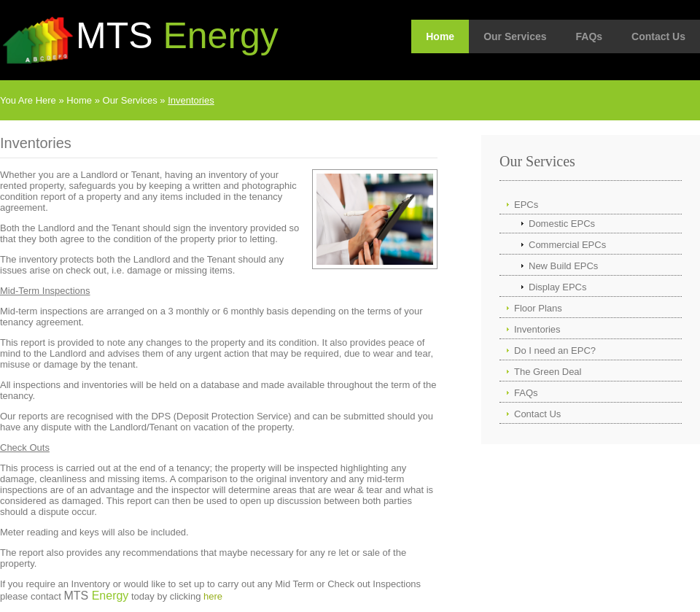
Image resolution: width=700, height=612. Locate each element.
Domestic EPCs (562, 224)
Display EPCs (557, 287)
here (213, 596)
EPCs (526, 205)
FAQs (590, 36)
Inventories (191, 100)
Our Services (515, 36)
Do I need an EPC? (555, 350)
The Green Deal (548, 372)
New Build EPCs (563, 266)
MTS (177, 36)
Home (440, 36)
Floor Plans (538, 308)
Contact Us (658, 36)
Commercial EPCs (567, 245)
